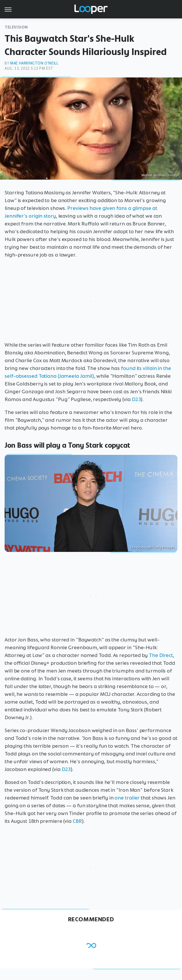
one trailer (127, 798)
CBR (77, 821)
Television (16, 27)
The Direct (161, 655)
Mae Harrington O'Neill (34, 63)
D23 (136, 399)
